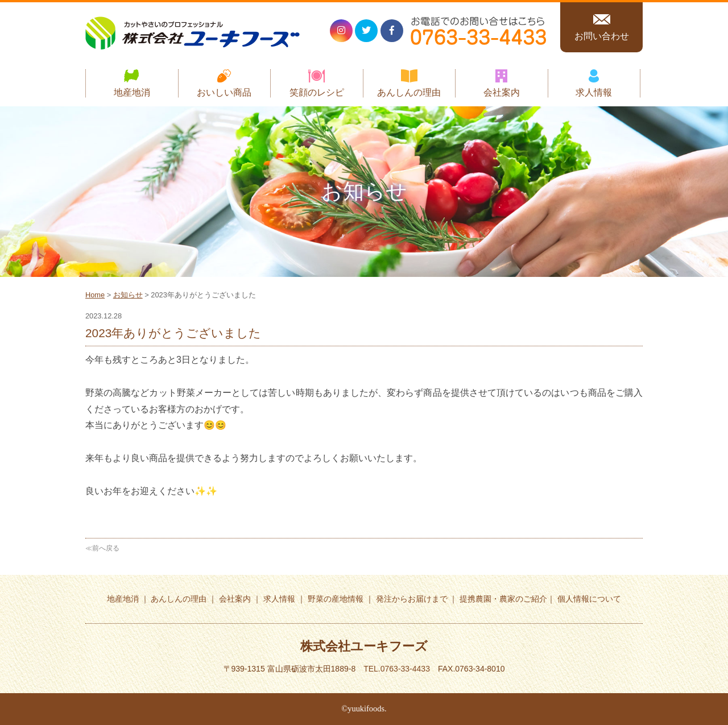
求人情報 (594, 92)
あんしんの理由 (409, 92)
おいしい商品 (224, 92)
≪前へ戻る (102, 548)
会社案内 (502, 92)
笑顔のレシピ (317, 92)
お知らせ (128, 295)
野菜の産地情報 (336, 599)
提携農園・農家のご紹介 (503, 599)
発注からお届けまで (412, 599)
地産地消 (132, 92)
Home (95, 295)
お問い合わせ (602, 36)
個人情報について (589, 599)
